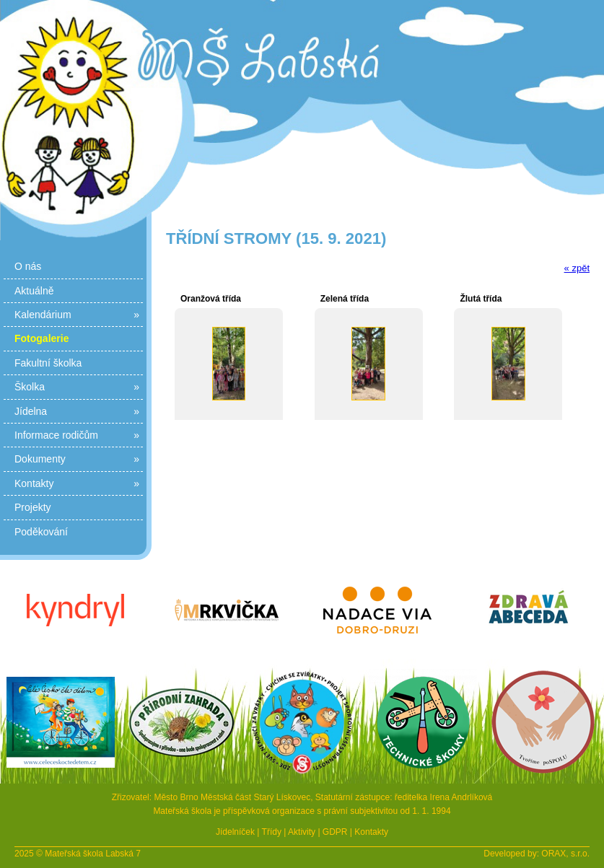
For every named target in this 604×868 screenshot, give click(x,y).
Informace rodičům (77, 435)
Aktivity (302, 832)
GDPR (335, 832)
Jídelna (77, 411)
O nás (28, 266)
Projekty (33, 507)
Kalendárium (77, 315)
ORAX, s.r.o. (565, 854)
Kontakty (77, 483)
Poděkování (41, 532)
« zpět (577, 268)
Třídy (272, 832)
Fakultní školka (48, 363)
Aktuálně (34, 291)
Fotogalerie (41, 338)
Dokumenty (77, 459)
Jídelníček (235, 832)
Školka (77, 387)
